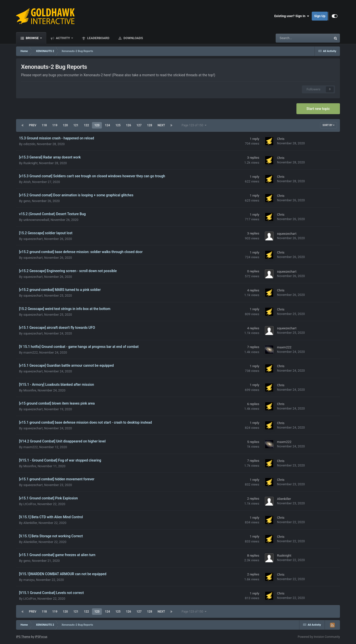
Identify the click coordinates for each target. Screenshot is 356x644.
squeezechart (33, 239)
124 (107, 125)
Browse (32, 38)
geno (27, 201)
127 (139, 125)
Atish (27, 182)
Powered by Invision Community (319, 637)
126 (129, 125)
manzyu (29, 580)
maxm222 (30, 352)
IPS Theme (23, 637)
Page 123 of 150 (194, 125)
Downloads (133, 38)
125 (118, 125)
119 (55, 125)
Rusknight (30, 163)
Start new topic (318, 109)
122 (86, 125)
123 (97, 125)
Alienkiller (284, 499)
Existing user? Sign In (292, 16)
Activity (63, 38)
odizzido (29, 144)
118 (44, 125)
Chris (281, 139)
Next (161, 125)
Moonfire (30, 390)
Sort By (329, 125)
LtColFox (30, 504)
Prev (33, 125)
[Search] (291, 38)
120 (65, 125)
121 (76, 125)
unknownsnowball (36, 220)
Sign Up (320, 16)
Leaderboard (98, 38)
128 (150, 125)
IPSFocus (41, 637)
